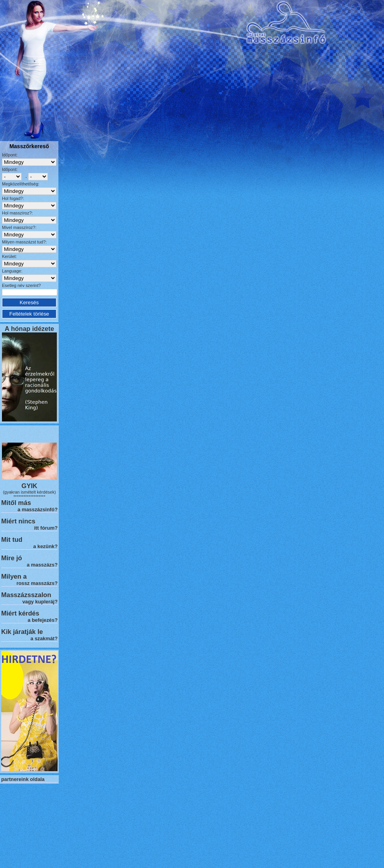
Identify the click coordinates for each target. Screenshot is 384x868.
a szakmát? (44, 638)
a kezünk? (45, 546)
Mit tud (12, 539)
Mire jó (12, 558)
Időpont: (10, 155)
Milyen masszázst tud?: (24, 242)
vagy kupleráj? (40, 602)
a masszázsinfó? (38, 509)
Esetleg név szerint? (21, 285)
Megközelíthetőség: (21, 184)
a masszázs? (42, 565)
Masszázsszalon (26, 595)
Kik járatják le (22, 632)
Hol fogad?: (13, 198)
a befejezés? (43, 620)
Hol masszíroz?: (17, 213)
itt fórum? (46, 528)
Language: (12, 271)
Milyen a (14, 576)
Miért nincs (18, 521)
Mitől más (16, 503)
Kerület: (9, 256)
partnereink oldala (23, 779)
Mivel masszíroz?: (19, 227)
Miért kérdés (20, 613)
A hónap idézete (29, 329)
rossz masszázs (35, 583)
